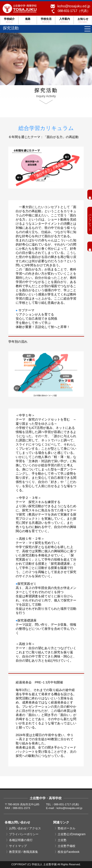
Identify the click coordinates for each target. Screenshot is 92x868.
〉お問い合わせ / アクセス (24, 828)
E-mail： (64, 808)
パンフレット (90, 221)
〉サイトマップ (16, 846)
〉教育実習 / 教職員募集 (22, 852)
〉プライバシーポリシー (22, 834)
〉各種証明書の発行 (19, 840)
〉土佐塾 (61, 840)
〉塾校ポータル (65, 828)
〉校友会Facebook (67, 852)
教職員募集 (90, 246)
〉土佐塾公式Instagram (70, 834)
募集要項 (90, 195)
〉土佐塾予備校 (65, 846)
